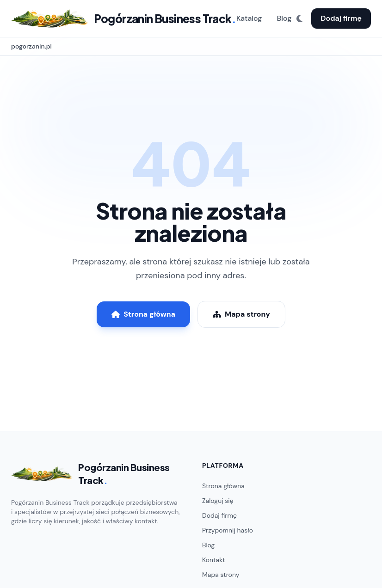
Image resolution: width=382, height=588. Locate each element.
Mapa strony (241, 314)
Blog (284, 18)
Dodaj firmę (341, 18)
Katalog (249, 18)
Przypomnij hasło (228, 530)
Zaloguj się (218, 501)
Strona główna (143, 314)
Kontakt (214, 560)
